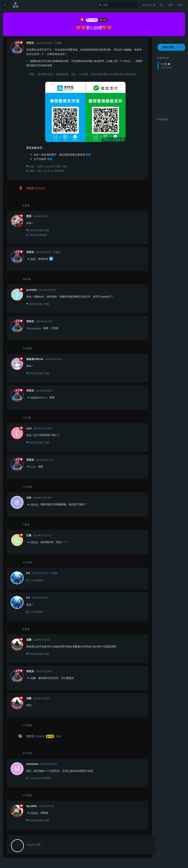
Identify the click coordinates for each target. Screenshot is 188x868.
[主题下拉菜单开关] (182, 47)
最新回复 (163, 119)
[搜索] (117, 5)
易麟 (33, 678)
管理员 (35, 505)
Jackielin (36, 328)
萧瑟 (33, 259)
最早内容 (163, 58)
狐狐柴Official (39, 398)
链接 (88, 155)
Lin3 (33, 467)
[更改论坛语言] (149, 5)
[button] (85, 112)
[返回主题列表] (5, 5)
